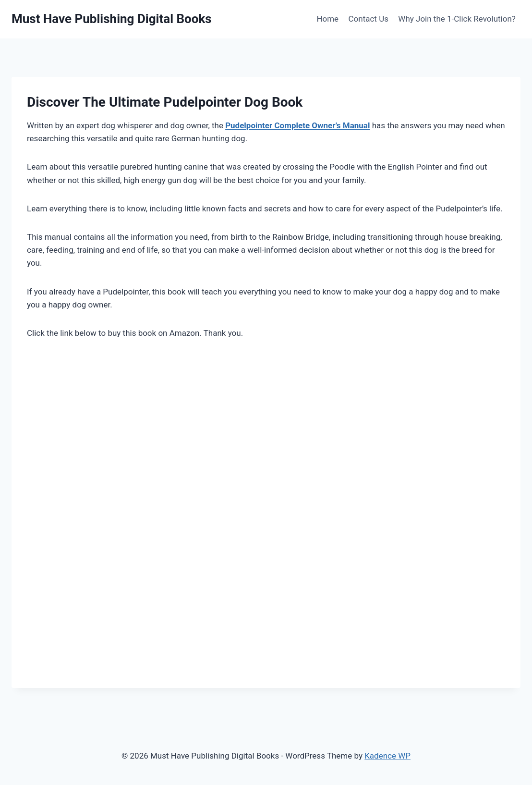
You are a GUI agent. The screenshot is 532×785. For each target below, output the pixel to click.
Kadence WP (387, 756)
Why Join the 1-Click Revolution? (457, 19)
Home (327, 19)
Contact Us (369, 19)
